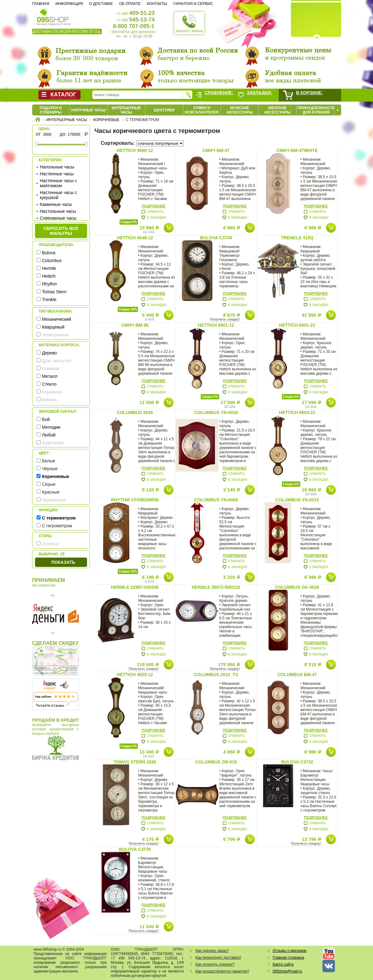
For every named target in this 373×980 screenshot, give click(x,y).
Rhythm (50, 284)
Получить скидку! (225, 319)
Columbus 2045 (135, 412)
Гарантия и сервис (193, 4)
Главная (41, 4)
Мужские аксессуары (240, 110)
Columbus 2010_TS (216, 675)
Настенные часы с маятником (59, 183)
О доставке (101, 4)
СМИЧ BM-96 (135, 325)
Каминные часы (56, 204)
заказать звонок (189, 23)
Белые (49, 461)
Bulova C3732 (297, 762)
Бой (46, 419)
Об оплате (130, 4)
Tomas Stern (54, 292)
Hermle (49, 268)
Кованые (51, 368)
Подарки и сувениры (51, 110)
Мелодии (51, 427)
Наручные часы (88, 110)
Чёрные (50, 469)
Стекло (49, 384)
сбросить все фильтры (61, 231)
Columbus (52, 261)
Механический (57, 319)
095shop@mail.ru (287, 971)
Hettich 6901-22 (297, 325)
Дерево (50, 353)
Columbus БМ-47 (297, 675)
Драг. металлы (57, 361)
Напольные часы (57, 167)
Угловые (51, 544)
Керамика (52, 392)
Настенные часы (57, 174)
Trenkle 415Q (297, 238)
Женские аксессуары (277, 110)
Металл (50, 376)
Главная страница (289, 958)
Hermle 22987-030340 (135, 587)
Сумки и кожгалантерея (202, 110)
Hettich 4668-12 (135, 150)
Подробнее (154, 206)
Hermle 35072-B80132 (216, 587)
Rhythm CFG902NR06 (135, 500)
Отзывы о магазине (290, 951)
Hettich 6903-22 (297, 412)
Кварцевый (53, 327)
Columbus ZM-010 (216, 762)
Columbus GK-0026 (297, 587)
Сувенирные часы (58, 218)
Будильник (53, 443)
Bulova (49, 253)
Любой (49, 435)
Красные (51, 492)
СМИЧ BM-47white (297, 150)
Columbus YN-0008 (216, 500)
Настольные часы (58, 211)
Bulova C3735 (135, 849)
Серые (49, 484)
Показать (63, 562)
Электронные (56, 335)
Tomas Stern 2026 (135, 762)
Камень (50, 400)
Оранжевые (54, 500)
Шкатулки (164, 110)
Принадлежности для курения (316, 110)
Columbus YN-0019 (216, 412)
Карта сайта (283, 964)
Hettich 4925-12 (135, 675)
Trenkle (49, 300)
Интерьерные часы (126, 110)
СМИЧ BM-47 (216, 150)
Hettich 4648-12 (135, 238)
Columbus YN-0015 (297, 500)
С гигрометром (57, 526)
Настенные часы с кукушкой (59, 195)
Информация (69, 4)
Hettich (49, 276)
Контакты (157, 4)
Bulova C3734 (216, 238)
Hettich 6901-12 (216, 325)
